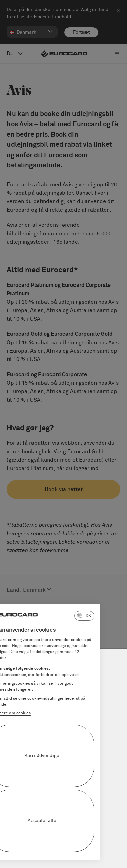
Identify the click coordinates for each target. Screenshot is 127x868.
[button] (57, 616)
